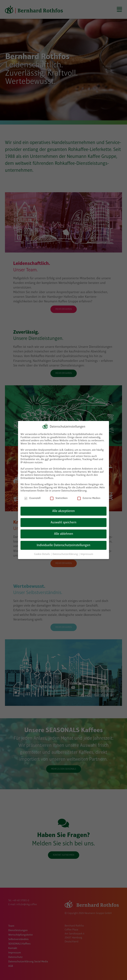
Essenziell (32, 498)
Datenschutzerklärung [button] (66, 554)
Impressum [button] (87, 554)
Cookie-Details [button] (42, 554)
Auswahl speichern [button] (63, 523)
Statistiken (59, 498)
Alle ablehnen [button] (64, 534)
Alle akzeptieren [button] (63, 511)
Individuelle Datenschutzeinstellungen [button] (63, 545)
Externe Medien (89, 498)
